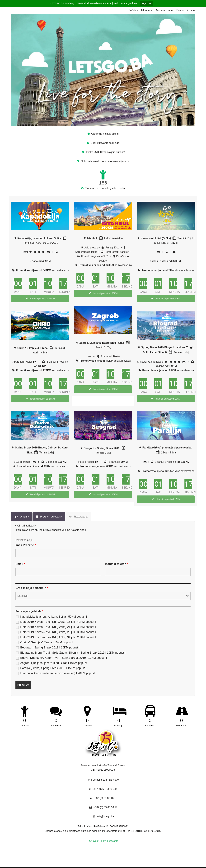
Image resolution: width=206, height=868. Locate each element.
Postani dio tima (186, 10)
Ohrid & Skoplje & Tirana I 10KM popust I (47, 642)
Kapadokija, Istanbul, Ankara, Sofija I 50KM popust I (54, 617)
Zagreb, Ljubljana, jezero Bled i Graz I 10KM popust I (54, 663)
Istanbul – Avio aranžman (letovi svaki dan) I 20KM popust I (58, 673)
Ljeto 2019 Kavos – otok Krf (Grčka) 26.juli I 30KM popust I (58, 632)
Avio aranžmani (164, 10)
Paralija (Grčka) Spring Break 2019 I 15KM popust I (53, 668)
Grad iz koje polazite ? (32, 588)
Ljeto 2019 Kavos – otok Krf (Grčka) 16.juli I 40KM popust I (58, 622)
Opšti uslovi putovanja (103, 841)
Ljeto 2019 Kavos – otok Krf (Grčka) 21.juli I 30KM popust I (58, 627)
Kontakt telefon (117, 564)
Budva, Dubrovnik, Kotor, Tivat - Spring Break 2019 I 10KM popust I (64, 658)
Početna (133, 10)
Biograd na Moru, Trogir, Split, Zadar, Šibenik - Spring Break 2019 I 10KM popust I (73, 653)
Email (20, 564)
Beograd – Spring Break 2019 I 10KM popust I (50, 648)
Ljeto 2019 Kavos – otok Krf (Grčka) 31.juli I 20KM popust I (58, 637)
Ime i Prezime (26, 545)
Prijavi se (147, 3)
